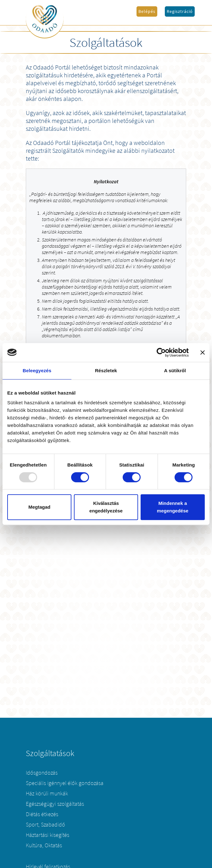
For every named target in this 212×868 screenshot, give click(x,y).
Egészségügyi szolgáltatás (55, 804)
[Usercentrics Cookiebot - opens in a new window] (161, 352)
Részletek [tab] (106, 370)
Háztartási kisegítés (47, 835)
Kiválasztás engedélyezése (106, 507)
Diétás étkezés (42, 814)
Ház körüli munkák (47, 793)
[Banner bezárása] (203, 352)
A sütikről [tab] (175, 370)
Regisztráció (180, 11)
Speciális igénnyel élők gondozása (65, 783)
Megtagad (39, 507)
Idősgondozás (42, 773)
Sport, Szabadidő (45, 825)
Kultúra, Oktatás (44, 845)
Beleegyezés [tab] (37, 370)
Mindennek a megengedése (173, 507)
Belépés (147, 11)
